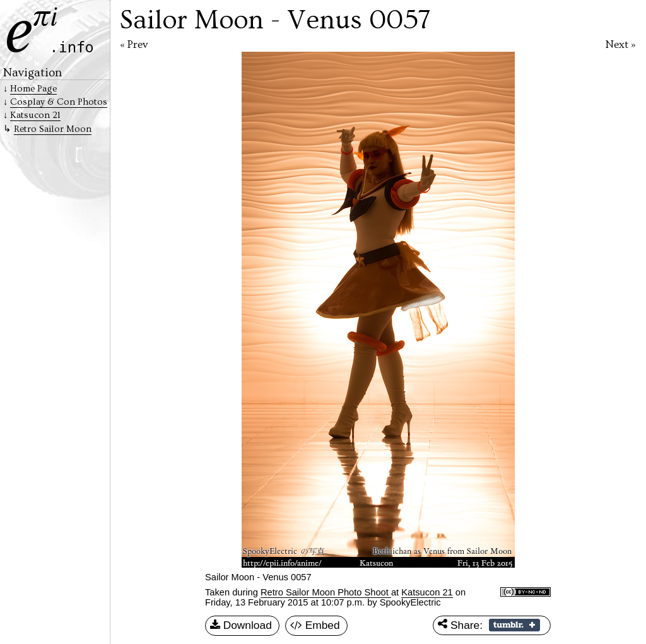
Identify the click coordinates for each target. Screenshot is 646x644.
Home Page (33, 89)
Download (241, 626)
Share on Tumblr (514, 625)
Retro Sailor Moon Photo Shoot (326, 592)
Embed (315, 626)
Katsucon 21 (427, 592)
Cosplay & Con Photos (59, 102)
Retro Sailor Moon (53, 129)
